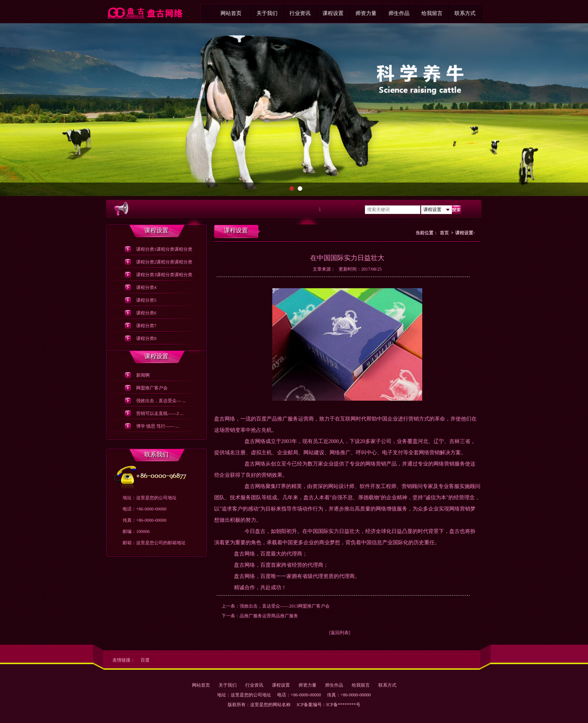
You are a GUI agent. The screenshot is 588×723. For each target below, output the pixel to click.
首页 (444, 233)
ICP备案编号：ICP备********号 (328, 705)
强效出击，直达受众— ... (161, 401)
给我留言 (432, 13)
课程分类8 (146, 338)
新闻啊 (143, 375)
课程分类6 (146, 313)
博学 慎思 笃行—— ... (157, 426)
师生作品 (399, 13)
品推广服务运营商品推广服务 (269, 616)
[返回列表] (340, 633)
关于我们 (267, 13)
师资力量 (366, 13)
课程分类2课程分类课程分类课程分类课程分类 (149, 264)
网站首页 (231, 13)
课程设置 (333, 13)
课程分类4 (146, 287)
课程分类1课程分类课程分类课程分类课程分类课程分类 (149, 251)
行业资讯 (300, 13)
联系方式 (465, 13)
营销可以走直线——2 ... (160, 413)
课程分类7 (146, 326)
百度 (145, 660)
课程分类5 (146, 300)
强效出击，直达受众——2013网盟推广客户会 (285, 606)
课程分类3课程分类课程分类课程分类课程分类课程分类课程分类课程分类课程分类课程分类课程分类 (151, 276)
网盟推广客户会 (152, 388)
